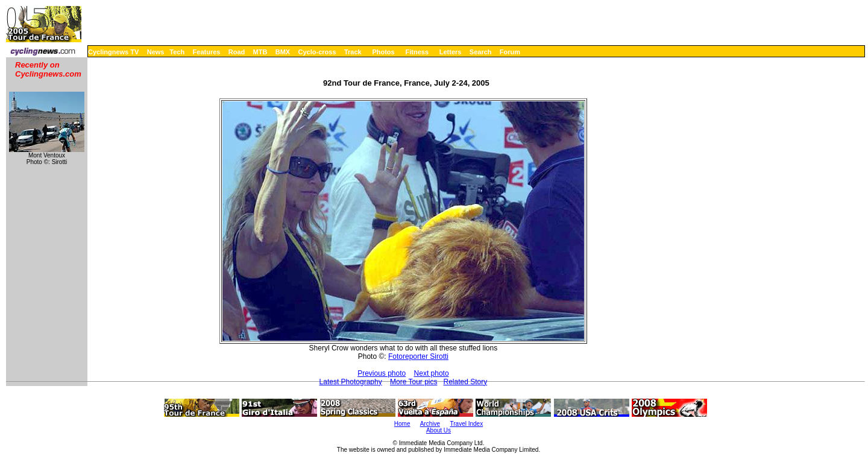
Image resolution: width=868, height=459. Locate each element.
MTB (260, 52)
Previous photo (382, 373)
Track (353, 52)
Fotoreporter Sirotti (418, 356)
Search (481, 52)
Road (237, 52)
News (156, 52)
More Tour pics (414, 382)
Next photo (432, 373)
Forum (510, 52)
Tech (177, 52)
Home (402, 424)
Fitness (417, 52)
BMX (283, 52)
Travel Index (467, 424)
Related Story (466, 382)
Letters (451, 52)
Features (207, 52)
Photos (383, 52)
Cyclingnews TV (113, 52)
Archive (430, 424)
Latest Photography (351, 382)
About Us (439, 430)
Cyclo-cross (317, 52)
